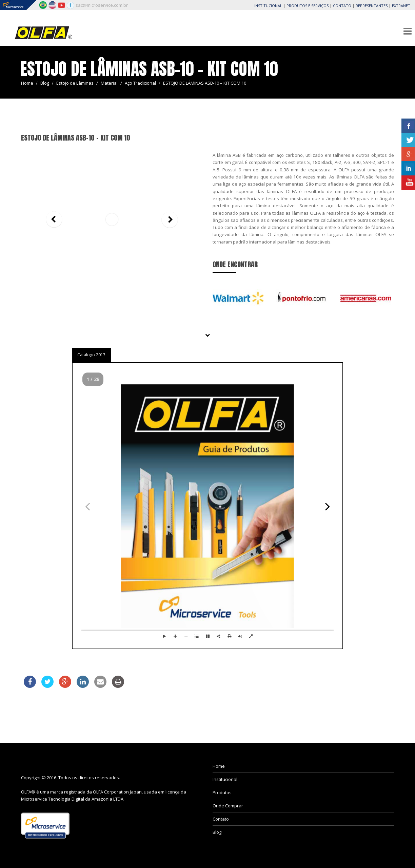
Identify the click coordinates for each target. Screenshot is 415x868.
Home (27, 83)
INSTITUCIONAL (268, 6)
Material (109, 83)
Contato (221, 819)
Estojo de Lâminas (75, 83)
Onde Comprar (228, 806)
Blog (45, 83)
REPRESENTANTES (372, 6)
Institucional (225, 779)
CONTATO (342, 6)
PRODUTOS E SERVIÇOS (308, 6)
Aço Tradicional (140, 83)
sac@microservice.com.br (102, 5)
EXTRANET (401, 6)
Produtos (222, 792)
